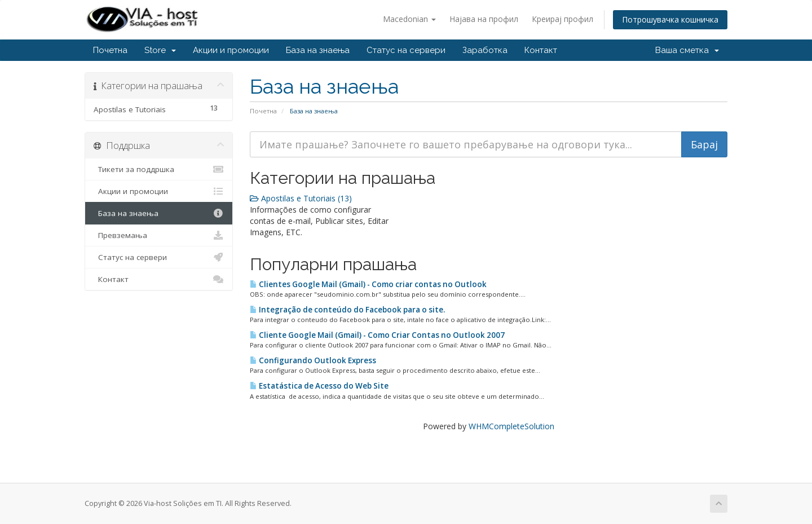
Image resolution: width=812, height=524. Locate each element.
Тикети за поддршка (159, 169)
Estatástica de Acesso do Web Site (319, 386)
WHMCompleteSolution (511, 426)
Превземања (159, 235)
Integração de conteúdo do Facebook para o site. (347, 310)
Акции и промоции (231, 50)
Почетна (110, 50)
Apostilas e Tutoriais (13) (301, 198)
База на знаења (318, 50)
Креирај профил (562, 19)
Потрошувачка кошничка (670, 19)
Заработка (485, 50)
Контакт (541, 50)
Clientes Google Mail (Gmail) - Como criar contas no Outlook (368, 284)
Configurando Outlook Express (313, 360)
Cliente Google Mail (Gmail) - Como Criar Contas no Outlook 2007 (377, 335)
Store (160, 50)
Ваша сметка (687, 50)
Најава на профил (484, 19)
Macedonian (409, 19)
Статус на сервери (406, 50)
